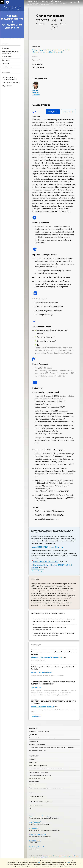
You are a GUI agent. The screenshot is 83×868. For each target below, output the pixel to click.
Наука (31, 793)
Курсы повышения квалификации (39, 772)
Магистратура (33, 762)
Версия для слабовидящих (37, 744)
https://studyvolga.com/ (36, 847)
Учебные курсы (7, 57)
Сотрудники (6, 60)
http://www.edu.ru (34, 828)
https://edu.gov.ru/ (35, 822)
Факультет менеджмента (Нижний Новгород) (12, 8)
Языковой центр (34, 782)
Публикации (6, 64)
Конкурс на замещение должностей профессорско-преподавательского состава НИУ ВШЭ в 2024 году (52, 531)
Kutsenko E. (35, 672)
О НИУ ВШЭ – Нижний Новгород (39, 731)
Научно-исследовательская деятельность (11, 52)
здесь (40, 862)
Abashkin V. (50, 706)
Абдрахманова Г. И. (47, 657)
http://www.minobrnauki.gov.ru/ (38, 816)
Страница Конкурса (38, 571)
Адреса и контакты (47, 856)
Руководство (33, 735)
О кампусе (33, 728)
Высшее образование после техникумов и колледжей (45, 769)
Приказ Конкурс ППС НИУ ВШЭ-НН (46, 561)
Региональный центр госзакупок (39, 778)
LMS (30, 808)
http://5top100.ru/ (35, 841)
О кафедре (5, 48)
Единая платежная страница (37, 751)
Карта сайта (44, 858)
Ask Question (68, 112)
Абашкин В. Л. (35, 657)
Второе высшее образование (38, 766)
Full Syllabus (53, 112)
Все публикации (36, 716)
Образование (34, 756)
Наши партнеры (7, 67)
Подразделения (33, 741)
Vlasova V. (49, 672)
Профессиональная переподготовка (40, 775)
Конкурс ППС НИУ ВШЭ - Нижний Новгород (47, 547)
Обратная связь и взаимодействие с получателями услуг (46, 788)
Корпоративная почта (36, 805)
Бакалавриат (32, 759)
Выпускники (32, 785)
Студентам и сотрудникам (40, 802)
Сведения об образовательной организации (42, 738)
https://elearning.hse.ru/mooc (38, 834)
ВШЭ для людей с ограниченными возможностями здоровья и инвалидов (52, 747)
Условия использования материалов (63, 856)
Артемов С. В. (58, 657)
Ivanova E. (42, 672)
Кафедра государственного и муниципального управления (12, 22)
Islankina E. (43, 706)
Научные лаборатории (36, 796)
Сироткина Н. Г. (36, 687)
